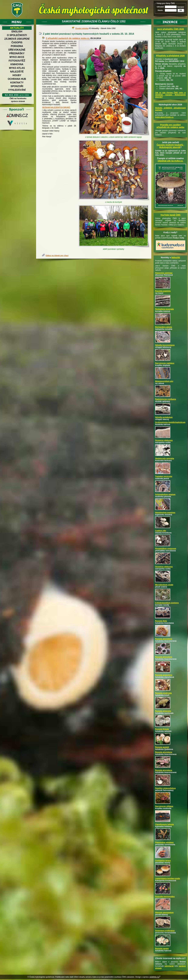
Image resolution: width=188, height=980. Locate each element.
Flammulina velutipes (164, 842)
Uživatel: (160, 7)
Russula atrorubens (164, 639)
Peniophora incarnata (164, 309)
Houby (17, 75)
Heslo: (160, 10)
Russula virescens (163, 711)
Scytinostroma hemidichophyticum (170, 422)
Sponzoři (17, 86)
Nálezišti (176, 257)
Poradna (17, 46)
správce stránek (18, 101)
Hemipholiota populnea (165, 513)
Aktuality (17, 28)
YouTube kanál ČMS (170, 215)
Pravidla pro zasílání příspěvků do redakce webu (170, 126)
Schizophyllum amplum (165, 494)
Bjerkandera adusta (164, 327)
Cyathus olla (160, 531)
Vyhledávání (17, 90)
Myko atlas (17, 68)
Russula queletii (162, 747)
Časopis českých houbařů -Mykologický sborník (170, 146)
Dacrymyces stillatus (164, 806)
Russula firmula (162, 729)
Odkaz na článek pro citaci (57, 256)
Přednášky (17, 53)
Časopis (17, 42)
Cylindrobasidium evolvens (167, 603)
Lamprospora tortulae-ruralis (168, 878)
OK (181, 10)
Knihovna (17, 64)
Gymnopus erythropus (165, 931)
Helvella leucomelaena (165, 345)
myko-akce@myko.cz (164, 117)
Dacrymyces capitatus (165, 363)
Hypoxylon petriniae (164, 273)
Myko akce (17, 57)
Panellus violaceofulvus (165, 788)
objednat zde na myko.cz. (170, 161)
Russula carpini (162, 949)
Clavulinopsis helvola (164, 824)
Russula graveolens (164, 675)
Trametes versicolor (164, 476)
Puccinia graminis (163, 291)
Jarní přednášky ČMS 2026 (170, 29)
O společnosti (17, 35)
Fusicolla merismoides (165, 897)
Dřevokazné (17, 50)
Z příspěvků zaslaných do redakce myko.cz (67, 38)
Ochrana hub (17, 79)
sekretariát (169, 966)
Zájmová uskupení (17, 39)
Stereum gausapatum (164, 913)
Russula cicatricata (163, 693)
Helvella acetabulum (164, 417)
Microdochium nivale (164, 585)
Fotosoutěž (17, 61)
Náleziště (17, 72)
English (17, 32)
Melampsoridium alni (164, 381)
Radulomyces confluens (166, 399)
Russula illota (161, 621)
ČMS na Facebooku (18, 98)
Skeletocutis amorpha (165, 458)
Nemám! (181, 7)
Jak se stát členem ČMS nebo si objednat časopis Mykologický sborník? (170, 95)
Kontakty (17, 83)
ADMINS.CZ (154, 977)
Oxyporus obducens (164, 440)
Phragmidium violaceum (166, 549)
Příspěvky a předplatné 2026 (170, 56)
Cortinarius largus (163, 861)
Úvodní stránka (82, 28)
